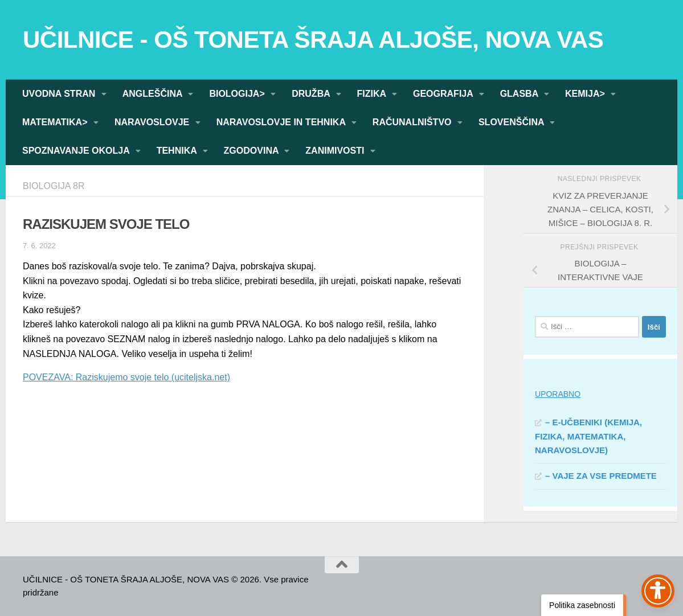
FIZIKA (373, 94)
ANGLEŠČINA (154, 94)
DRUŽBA (312, 94)
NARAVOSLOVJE (153, 122)
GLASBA (520, 94)
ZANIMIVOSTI (336, 151)
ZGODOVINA (253, 151)
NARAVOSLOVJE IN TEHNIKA (282, 122)
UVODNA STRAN (60, 94)
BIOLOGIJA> (238, 94)
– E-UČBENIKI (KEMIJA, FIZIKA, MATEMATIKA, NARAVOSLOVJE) (588, 436)
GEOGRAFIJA (444, 94)
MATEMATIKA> (56, 122)
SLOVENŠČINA (512, 122)
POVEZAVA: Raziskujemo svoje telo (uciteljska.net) (126, 377)
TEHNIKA (178, 151)
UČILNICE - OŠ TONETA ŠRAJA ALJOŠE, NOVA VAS (313, 40)
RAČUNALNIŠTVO (413, 122)
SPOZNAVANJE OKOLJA (77, 151)
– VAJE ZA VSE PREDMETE (601, 476)
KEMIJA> (586, 94)
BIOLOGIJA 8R (54, 186)
